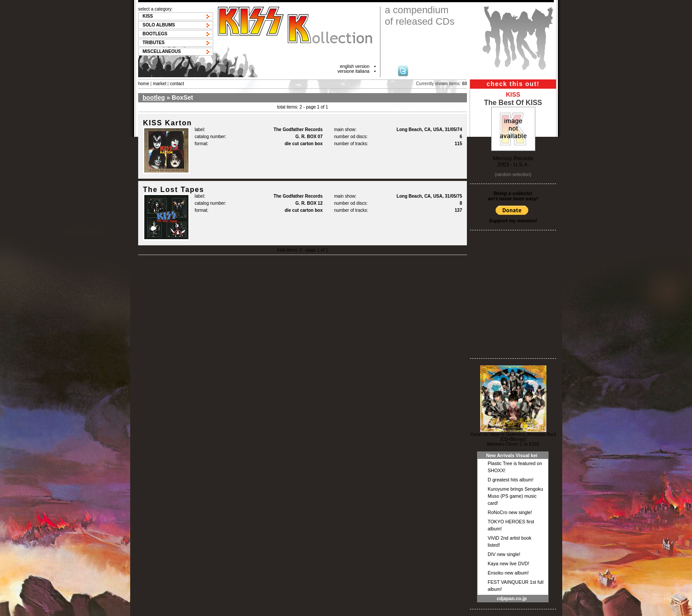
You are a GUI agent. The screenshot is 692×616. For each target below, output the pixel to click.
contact (177, 84)
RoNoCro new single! (510, 512)
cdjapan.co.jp (511, 598)
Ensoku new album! (508, 573)
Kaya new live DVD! (508, 563)
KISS (148, 16)
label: (200, 130)
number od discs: (351, 137)
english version (355, 66)
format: (201, 144)
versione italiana (354, 71)
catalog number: (211, 137)
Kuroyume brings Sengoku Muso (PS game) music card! (515, 496)
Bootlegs (155, 34)
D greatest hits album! (511, 480)
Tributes (154, 43)
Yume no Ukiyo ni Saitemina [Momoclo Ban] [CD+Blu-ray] (513, 437)
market (160, 84)
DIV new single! (504, 554)
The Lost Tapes (174, 190)
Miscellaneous (162, 51)
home (144, 84)
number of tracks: (351, 144)
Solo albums (159, 25)
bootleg (154, 98)
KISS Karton (167, 123)
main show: (345, 130)
